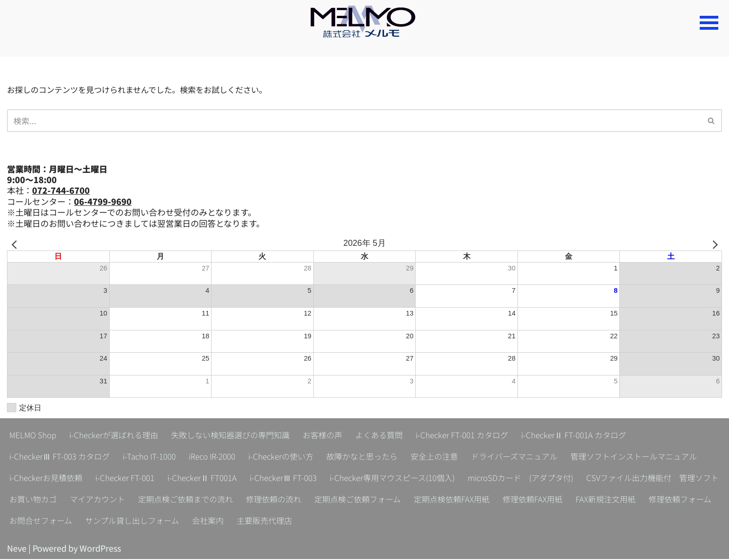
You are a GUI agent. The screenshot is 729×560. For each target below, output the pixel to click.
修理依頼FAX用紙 (134, 521)
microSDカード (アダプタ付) (66, 500)
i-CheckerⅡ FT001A (358, 479)
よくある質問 (397, 436)
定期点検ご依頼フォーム (654, 500)
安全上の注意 (457, 457)
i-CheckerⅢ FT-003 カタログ (62, 457)
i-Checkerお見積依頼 (195, 479)
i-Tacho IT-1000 (156, 457)
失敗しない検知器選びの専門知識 (241, 436)
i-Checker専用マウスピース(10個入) (557, 479)
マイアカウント (381, 500)
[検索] (354, 121)
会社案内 (543, 521)
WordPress (100, 549)
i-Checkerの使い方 (296, 457)
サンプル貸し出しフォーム (464, 521)
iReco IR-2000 (223, 457)
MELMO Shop (34, 436)
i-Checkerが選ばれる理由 (119, 436)
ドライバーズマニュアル (541, 457)
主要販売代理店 (602, 521)
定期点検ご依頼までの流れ (473, 500)
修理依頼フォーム (288, 521)
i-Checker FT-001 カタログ (484, 436)
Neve (17, 549)
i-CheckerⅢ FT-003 (442, 479)
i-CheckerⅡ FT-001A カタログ (600, 436)
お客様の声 (338, 436)
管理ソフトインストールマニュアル (76, 479)
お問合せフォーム (368, 521)
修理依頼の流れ (566, 500)
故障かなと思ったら (381, 457)
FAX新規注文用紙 (210, 521)
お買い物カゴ (313, 500)
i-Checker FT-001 (277, 479)
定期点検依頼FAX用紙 (49, 521)
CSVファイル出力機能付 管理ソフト (205, 500)
